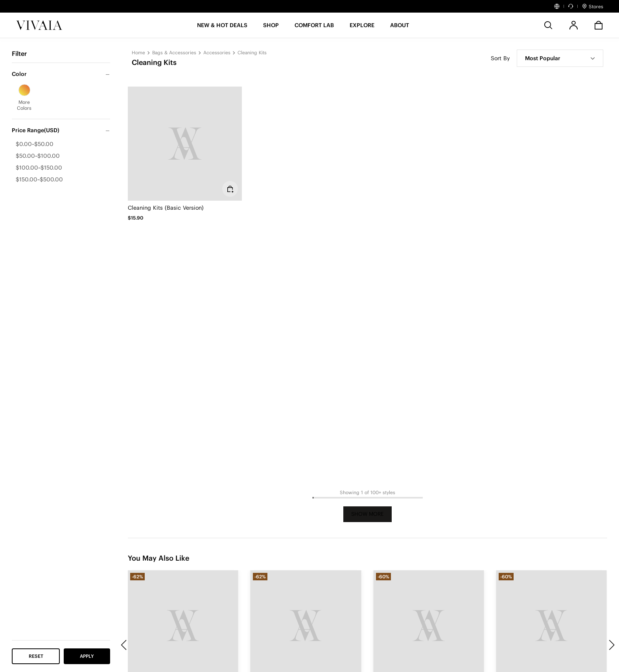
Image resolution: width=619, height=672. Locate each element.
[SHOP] (271, 28)
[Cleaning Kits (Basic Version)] (185, 144)
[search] (548, 25)
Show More (368, 514)
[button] (222, 28)
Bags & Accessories (174, 53)
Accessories (217, 53)
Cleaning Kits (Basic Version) (166, 208)
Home (138, 53)
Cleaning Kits (252, 53)
